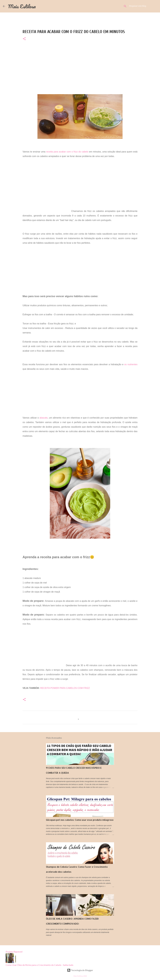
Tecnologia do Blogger (80, 970)
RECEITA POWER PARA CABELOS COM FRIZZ (65, 688)
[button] (24, 39)
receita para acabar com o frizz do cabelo (68, 152)
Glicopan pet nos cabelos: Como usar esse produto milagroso (80, 820)
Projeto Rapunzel (14, 952)
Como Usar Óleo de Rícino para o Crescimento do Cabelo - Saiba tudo (40, 965)
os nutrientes (131, 364)
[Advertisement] (80, 65)
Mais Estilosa (22, 6)
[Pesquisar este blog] (143, 6)
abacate (44, 418)
